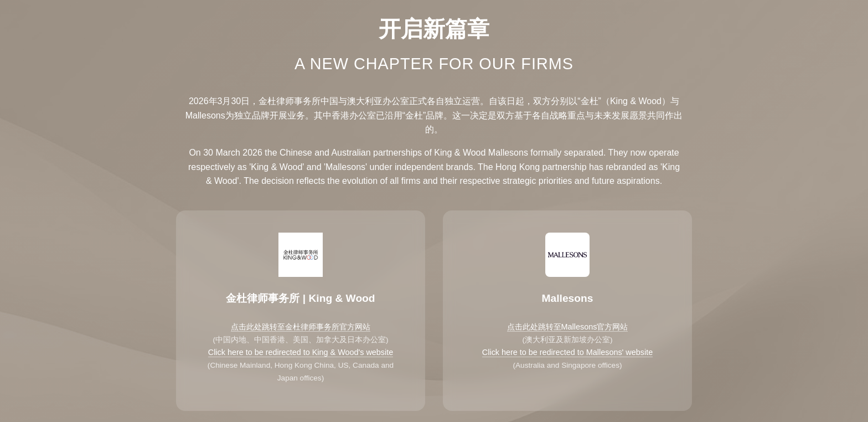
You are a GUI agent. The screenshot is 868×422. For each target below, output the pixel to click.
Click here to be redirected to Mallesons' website (567, 352)
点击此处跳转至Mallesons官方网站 (568, 327)
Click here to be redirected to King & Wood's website (301, 352)
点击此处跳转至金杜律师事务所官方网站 (301, 327)
